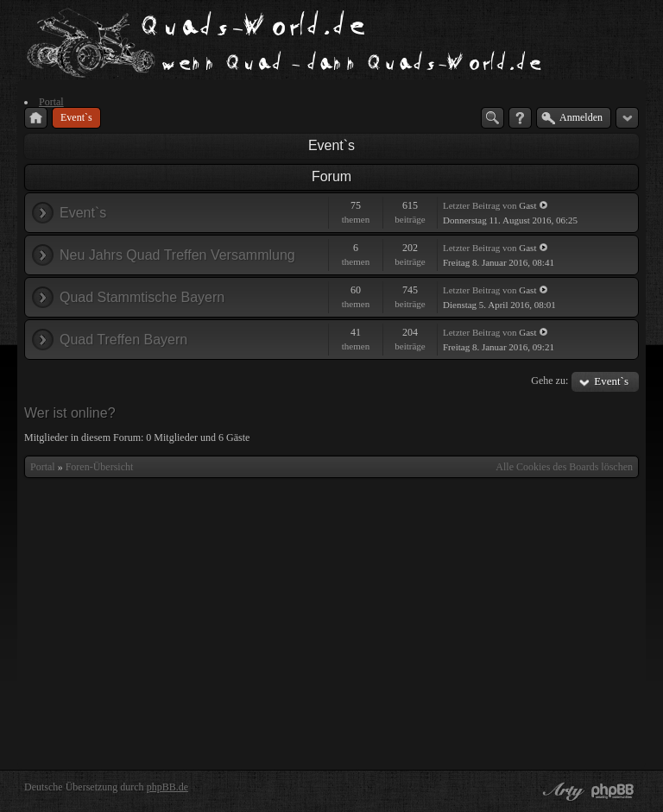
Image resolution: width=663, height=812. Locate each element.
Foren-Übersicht (100, 467)
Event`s (331, 145)
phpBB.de (167, 787)
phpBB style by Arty (561, 791)
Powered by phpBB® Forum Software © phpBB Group (613, 791)
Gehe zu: (549, 381)
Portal (43, 467)
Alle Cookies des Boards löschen (564, 467)
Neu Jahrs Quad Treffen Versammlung (177, 255)
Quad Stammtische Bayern (142, 297)
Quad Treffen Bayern (123, 340)
